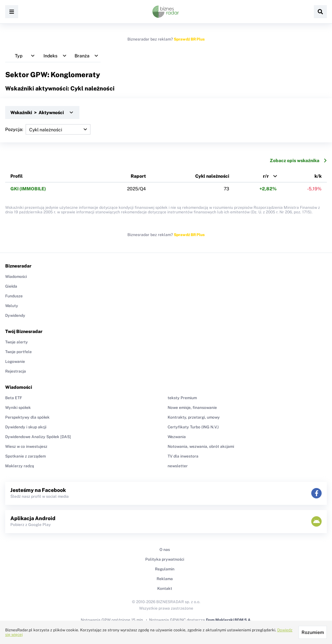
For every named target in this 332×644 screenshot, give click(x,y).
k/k (318, 176)
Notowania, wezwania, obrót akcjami (201, 447)
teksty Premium (182, 398)
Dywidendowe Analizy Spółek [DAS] (38, 437)
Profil (17, 176)
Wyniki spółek (18, 408)
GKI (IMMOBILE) (28, 189)
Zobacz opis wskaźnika (298, 161)
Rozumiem (313, 632)
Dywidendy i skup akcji (26, 427)
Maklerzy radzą (20, 466)
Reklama (165, 579)
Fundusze (14, 296)
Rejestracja (16, 371)
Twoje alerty (17, 342)
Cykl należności (212, 176)
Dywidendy (15, 316)
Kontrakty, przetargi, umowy (194, 417)
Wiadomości (16, 277)
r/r (266, 176)
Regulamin (165, 569)
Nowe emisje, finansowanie (192, 408)
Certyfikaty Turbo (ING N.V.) (193, 427)
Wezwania (177, 437)
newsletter (178, 466)
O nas (165, 550)
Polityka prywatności (165, 559)
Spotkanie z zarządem (25, 456)
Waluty (12, 306)
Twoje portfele (18, 352)
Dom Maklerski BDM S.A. (229, 620)
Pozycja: (48, 129)
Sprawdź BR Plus (189, 39)
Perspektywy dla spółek (27, 417)
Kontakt (165, 589)
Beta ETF (14, 398)
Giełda (11, 286)
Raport (138, 176)
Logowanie (15, 362)
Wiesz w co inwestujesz (26, 447)
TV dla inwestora (183, 456)
